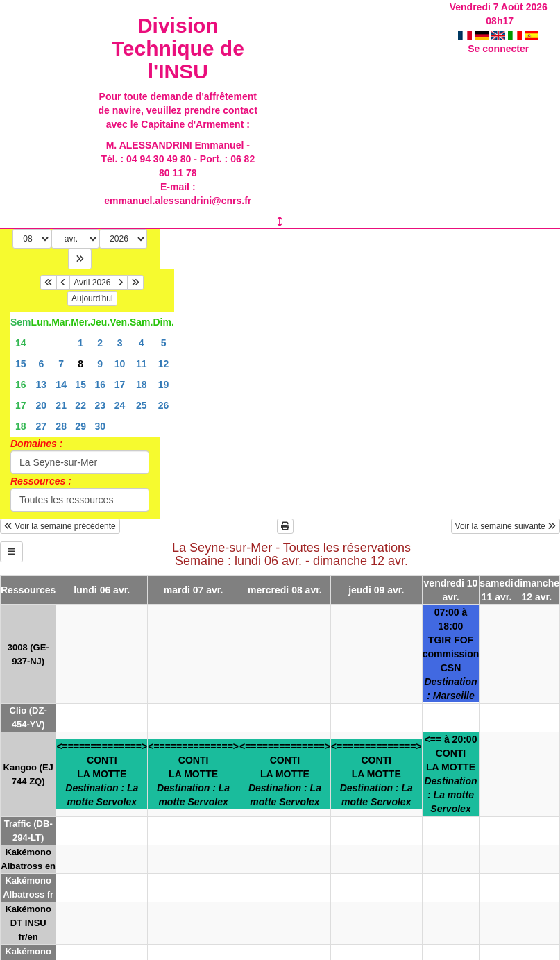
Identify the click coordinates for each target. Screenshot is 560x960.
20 (42, 405)
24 (120, 405)
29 (80, 426)
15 (21, 364)
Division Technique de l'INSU (178, 48)
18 (142, 385)
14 (21, 343)
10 (120, 364)
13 (42, 385)
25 (142, 405)
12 (164, 364)
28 (61, 426)
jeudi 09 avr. (376, 590)
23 (100, 405)
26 (164, 405)
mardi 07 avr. (194, 590)
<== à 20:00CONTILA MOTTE (450, 774)
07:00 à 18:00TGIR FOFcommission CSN (451, 654)
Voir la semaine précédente (60, 526)
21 (61, 405)
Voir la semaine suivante (506, 526)
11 (142, 364)
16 (21, 385)
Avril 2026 (92, 283)
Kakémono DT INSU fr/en (28, 923)
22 (80, 405)
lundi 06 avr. (102, 590)
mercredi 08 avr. (285, 590)
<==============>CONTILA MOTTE (102, 774)
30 (100, 426)
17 (120, 385)
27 (42, 426)
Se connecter (498, 35)
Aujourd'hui (92, 298)
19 (164, 385)
